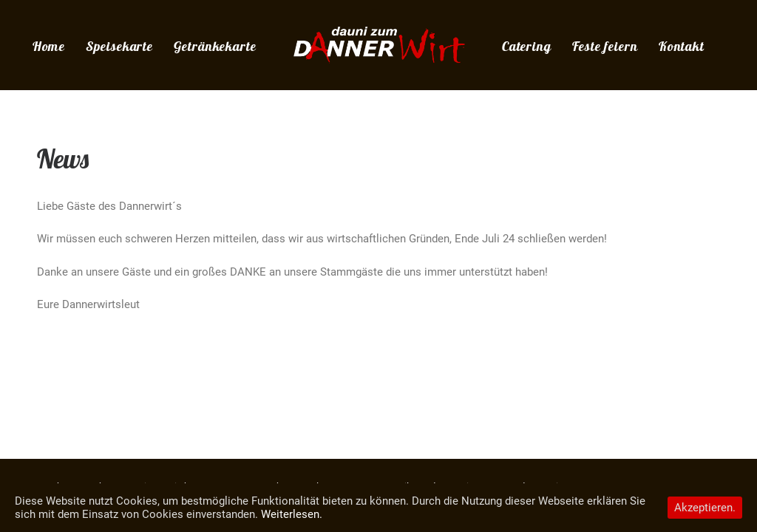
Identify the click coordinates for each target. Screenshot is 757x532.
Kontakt (682, 46)
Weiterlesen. (292, 514)
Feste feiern (605, 46)
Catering (527, 46)
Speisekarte (119, 46)
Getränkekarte (215, 46)
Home (49, 46)
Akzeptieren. (705, 508)
